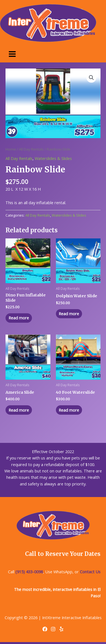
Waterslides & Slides (53, 158)
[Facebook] (45, 629)
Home (11, 149)
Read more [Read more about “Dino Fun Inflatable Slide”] (19, 318)
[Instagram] (53, 629)
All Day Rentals (31, 149)
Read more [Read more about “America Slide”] (19, 410)
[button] (91, 78)
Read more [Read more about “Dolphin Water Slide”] (69, 314)
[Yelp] (61, 629)
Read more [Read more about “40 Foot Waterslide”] (69, 410)
